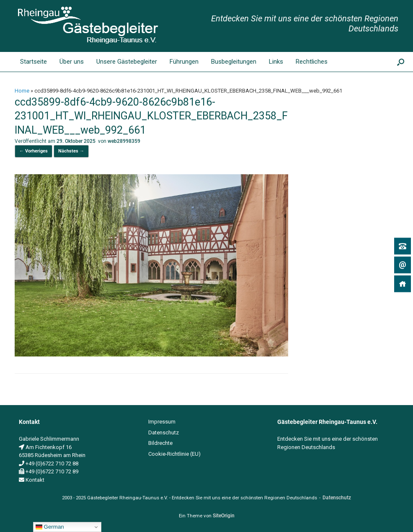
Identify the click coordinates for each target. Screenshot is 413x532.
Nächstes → (71, 151)
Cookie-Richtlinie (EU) (174, 454)
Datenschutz (164, 433)
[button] (401, 62)
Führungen (184, 62)
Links (276, 62)
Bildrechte (160, 443)
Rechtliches (312, 62)
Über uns (72, 62)
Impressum (162, 422)
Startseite (27, 62)
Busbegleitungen (234, 62)
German (50, 527)
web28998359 (124, 141)
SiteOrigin (224, 516)
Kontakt (35, 480)
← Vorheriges (34, 151)
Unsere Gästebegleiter (127, 62)
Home (22, 91)
